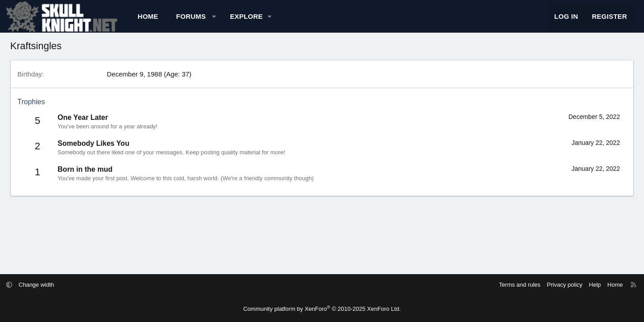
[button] (242, 20)
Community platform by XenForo (322, 309)
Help (559, 285)
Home (176, 20)
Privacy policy (529, 285)
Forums (219, 20)
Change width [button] (72, 285)
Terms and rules (484, 285)
